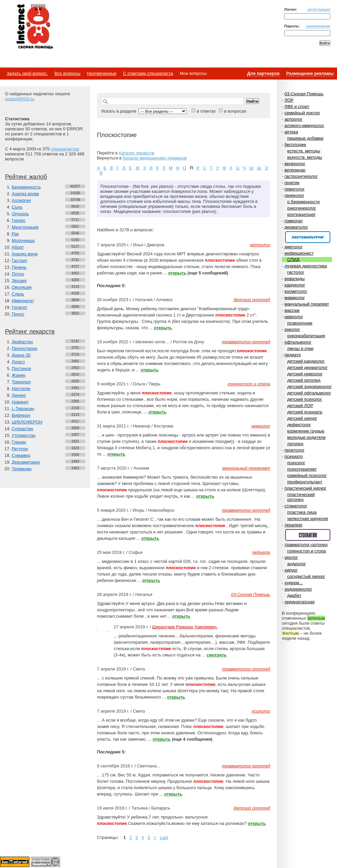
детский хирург (302, 418)
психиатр (294, 456)
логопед (295, 444)
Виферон (21, 415)
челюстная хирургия (308, 519)
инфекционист (299, 253)
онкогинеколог (302, 208)
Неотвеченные (102, 73)
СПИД (293, 260)
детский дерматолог (307, 367)
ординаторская (300, 602)
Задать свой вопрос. (27, 73)
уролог (291, 557)
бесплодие (295, 145)
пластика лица (302, 512)
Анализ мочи (25, 254)
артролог (294, 119)
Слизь (18, 294)
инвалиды (295, 279)
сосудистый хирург (306, 576)
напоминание (318, 26)
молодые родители (306, 437)
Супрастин (22, 429)
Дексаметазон (26, 462)
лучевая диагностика (306, 266)
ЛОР (289, 100)
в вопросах (235, 111)
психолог (296, 463)
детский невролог (305, 374)
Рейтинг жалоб (26, 177)
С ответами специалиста (148, 73)
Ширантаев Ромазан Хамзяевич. (185, 627)
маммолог (295, 298)
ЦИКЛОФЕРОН (27, 422)
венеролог (295, 164)
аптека (291, 132)
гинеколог (294, 195)
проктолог (295, 450)
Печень (19, 267)
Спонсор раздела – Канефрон (308, 237)
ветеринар (295, 170)
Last (164, 837)
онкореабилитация (306, 336)
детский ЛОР (300, 406)
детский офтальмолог (309, 393)
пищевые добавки (305, 138)
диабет (294, 595)
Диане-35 (21, 355)
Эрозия (19, 281)
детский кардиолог (306, 361)
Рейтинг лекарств (30, 332)
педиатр (293, 355)
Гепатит (20, 307)
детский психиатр (305, 412)
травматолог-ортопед (306, 545)
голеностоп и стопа (307, 551)
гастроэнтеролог (301, 176)
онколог (292, 329)
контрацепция (301, 214)
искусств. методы (305, 157)
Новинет (20, 402)
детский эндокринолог (309, 387)
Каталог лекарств (137, 153)
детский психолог (305, 399)
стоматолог (296, 506)
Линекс (19, 395)
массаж (292, 310)
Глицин (19, 442)
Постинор (21, 368)
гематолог (295, 189)
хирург (291, 570)
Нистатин (21, 389)
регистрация (319, 9)
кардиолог (295, 285)
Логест (18, 362)
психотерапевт (302, 469)
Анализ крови (25, 194)
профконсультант (305, 482)
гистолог (296, 272)
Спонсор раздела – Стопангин (308, 535)
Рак (15, 234)
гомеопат (294, 221)
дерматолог (296, 227)
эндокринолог (298, 589)
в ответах (206, 111)
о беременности (303, 202)
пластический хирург (305, 488)
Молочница (23, 240)
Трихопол (21, 382)
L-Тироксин (23, 409)
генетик (292, 183)
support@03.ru (19, 99)
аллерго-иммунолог (304, 126)
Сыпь (17, 207)
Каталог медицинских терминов (155, 158)
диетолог (294, 247)
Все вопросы (67, 73)
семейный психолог (307, 475)
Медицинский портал (34, 27)
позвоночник (300, 323)
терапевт (294, 525)
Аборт (18, 247)
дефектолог (299, 425)
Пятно (18, 274)
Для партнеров (263, 73)
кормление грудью (306, 431)
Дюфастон (22, 342)
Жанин (19, 375)
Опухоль (20, 214)
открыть (177, 273)
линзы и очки (300, 348)
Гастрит (19, 261)
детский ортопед (304, 380)
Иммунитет (23, 301)
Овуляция (22, 287)
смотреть (217, 655)
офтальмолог (298, 342)
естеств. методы (304, 151)
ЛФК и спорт (297, 106)
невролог (294, 317)
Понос (18, 314)
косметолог (296, 291)
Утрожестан (24, 435)
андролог (297, 564)
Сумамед (21, 455)
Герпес (19, 220)
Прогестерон (25, 348)
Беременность (26, 187)
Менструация (25, 227)
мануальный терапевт (307, 304)
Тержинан (22, 469)
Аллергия (21, 200)
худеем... (294, 583)
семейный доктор (302, 113)
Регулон (20, 449)
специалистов (65, 149)
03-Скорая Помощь (304, 94)
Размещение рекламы (310, 73)
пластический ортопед (301, 497)
